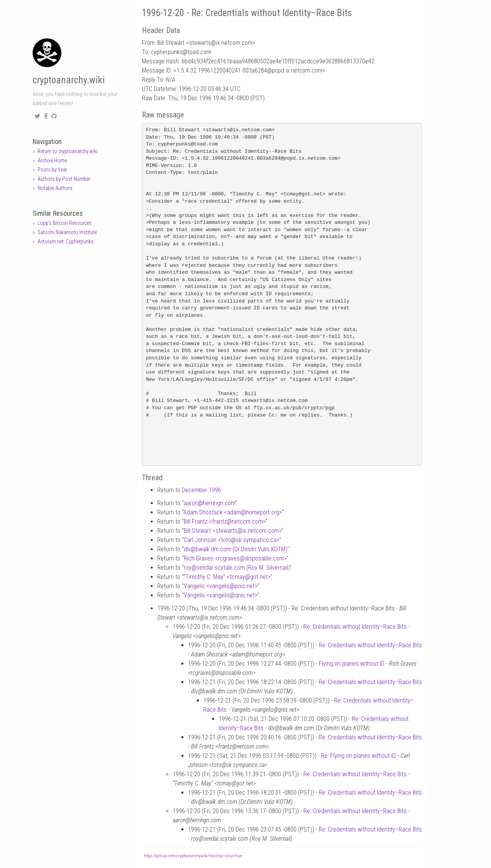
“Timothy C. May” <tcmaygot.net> (227, 577)
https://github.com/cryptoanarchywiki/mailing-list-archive (193, 856)
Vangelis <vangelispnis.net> (221, 586)
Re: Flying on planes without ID (358, 756)
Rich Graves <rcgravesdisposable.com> (235, 558)
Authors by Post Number (64, 179)
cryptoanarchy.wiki (69, 80)
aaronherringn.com (209, 503)
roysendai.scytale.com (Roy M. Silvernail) (237, 568)
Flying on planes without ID (352, 664)
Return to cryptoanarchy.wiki (68, 151)
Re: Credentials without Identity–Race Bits (355, 627)
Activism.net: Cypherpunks (66, 241)
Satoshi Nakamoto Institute (67, 232)
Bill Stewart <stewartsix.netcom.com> (233, 531)
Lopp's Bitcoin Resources (65, 223)
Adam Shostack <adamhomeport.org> (233, 512)
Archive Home (52, 160)
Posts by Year (52, 170)
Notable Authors (55, 188)
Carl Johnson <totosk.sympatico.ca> (231, 540)
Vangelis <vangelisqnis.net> (221, 595)
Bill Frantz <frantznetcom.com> (225, 522)
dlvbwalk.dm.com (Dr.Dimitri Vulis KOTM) (236, 549)
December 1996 (201, 490)
